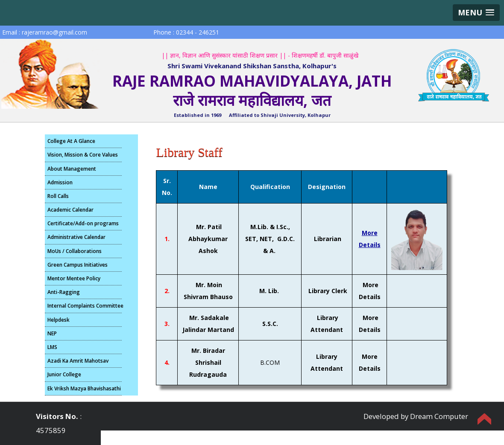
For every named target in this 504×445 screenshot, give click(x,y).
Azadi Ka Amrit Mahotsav (78, 361)
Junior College (64, 374)
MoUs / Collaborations (75, 251)
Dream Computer (439, 416)
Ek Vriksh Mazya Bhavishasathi (84, 388)
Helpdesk (59, 320)
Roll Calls (58, 196)
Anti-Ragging (64, 292)
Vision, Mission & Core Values (83, 155)
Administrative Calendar (76, 237)
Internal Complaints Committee (85, 306)
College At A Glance (71, 141)
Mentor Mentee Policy (74, 278)
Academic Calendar (70, 210)
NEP (52, 333)
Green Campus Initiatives (78, 265)
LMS (52, 347)
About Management (72, 169)
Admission (60, 182)
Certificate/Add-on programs (83, 223)
